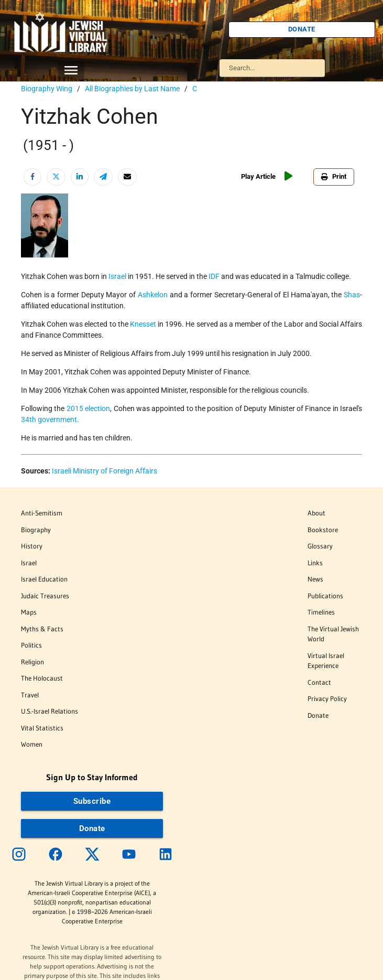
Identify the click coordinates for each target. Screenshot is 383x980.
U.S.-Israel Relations (50, 711)
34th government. (50, 419)
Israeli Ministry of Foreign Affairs (105, 471)
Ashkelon (153, 295)
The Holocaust (42, 678)
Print (334, 176)
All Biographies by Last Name (132, 89)
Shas (352, 295)
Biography (36, 530)
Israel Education (44, 579)
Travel (30, 695)
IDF (214, 276)
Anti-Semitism (42, 513)
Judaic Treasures (45, 596)
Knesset (143, 324)
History (32, 546)
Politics (31, 645)
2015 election (88, 408)
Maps (29, 612)
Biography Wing (47, 89)
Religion (32, 662)
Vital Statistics (42, 728)
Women (32, 744)
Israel (117, 276)
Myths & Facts (42, 629)
